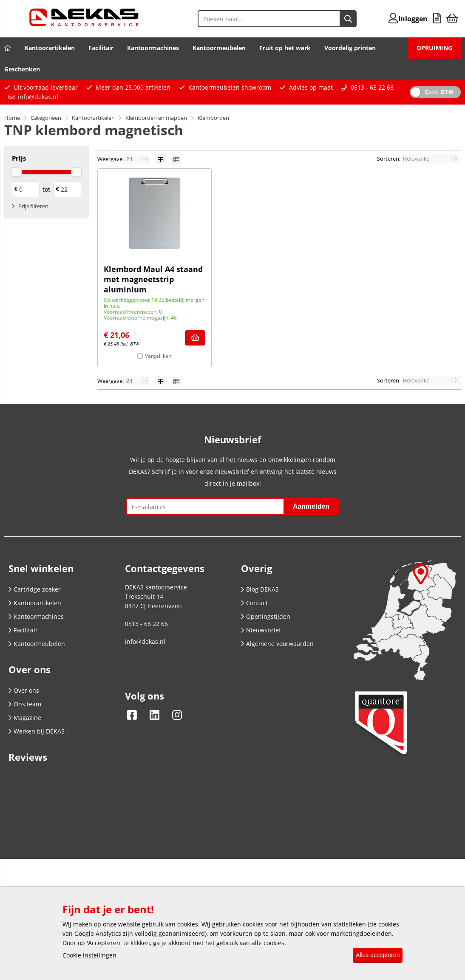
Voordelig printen (350, 48)
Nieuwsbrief (261, 630)
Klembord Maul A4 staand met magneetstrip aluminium (153, 279)
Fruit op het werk (285, 48)
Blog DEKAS (260, 589)
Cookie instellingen (89, 956)
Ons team (25, 704)
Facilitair (101, 48)
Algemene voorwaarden (277, 644)
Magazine (25, 718)
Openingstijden (266, 616)
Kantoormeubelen (219, 48)
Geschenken (22, 69)
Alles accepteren (374, 955)
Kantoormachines (153, 48)
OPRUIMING (434, 48)
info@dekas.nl (38, 97)
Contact (254, 603)
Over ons (24, 690)
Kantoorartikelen (50, 48)
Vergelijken (158, 356)
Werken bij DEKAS (37, 731)
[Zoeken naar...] (326, 19)
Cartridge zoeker (35, 589)
